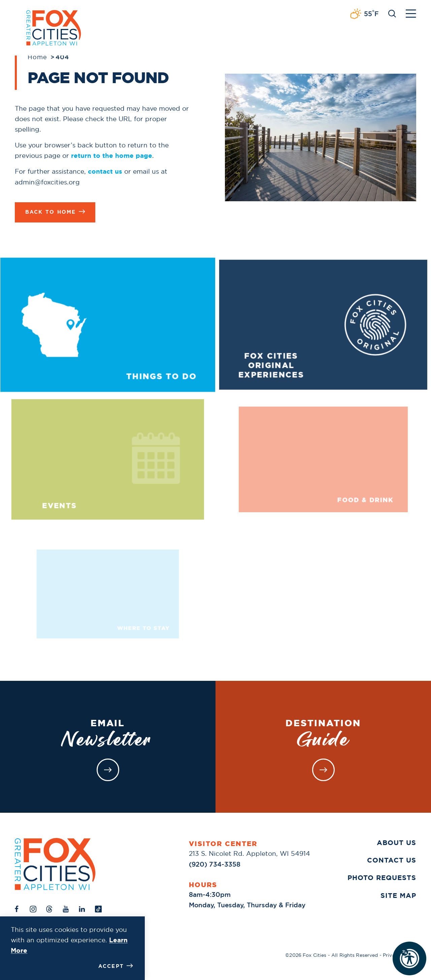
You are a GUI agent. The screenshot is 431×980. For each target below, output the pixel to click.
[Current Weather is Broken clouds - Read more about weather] (364, 14)
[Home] (55, 864)
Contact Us (392, 860)
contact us (105, 171)
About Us (396, 843)
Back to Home (55, 212)
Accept (116, 966)
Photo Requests (382, 878)
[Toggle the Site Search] (392, 13)
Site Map (398, 895)
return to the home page (112, 156)
